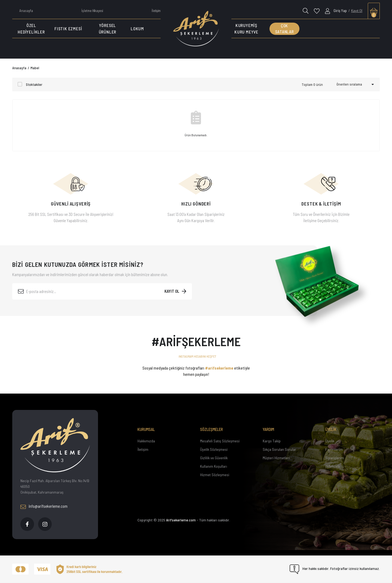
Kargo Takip (272, 441)
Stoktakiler (34, 84)
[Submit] (175, 291)
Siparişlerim (335, 458)
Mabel (35, 68)
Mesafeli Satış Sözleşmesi (220, 441)
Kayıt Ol (357, 10)
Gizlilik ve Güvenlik (214, 458)
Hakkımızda (146, 441)
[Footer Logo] (55, 445)
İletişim (143, 449)
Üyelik (330, 441)
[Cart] (374, 11)
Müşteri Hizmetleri (276, 458)
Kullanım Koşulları (214, 466)
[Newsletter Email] (102, 291)
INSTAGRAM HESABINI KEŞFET (197, 356)
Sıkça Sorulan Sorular (279, 449)
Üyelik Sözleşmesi (214, 449)
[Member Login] (336, 10)
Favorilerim (334, 449)
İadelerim (333, 466)
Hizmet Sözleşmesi (215, 475)
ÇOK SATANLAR (285, 29)
